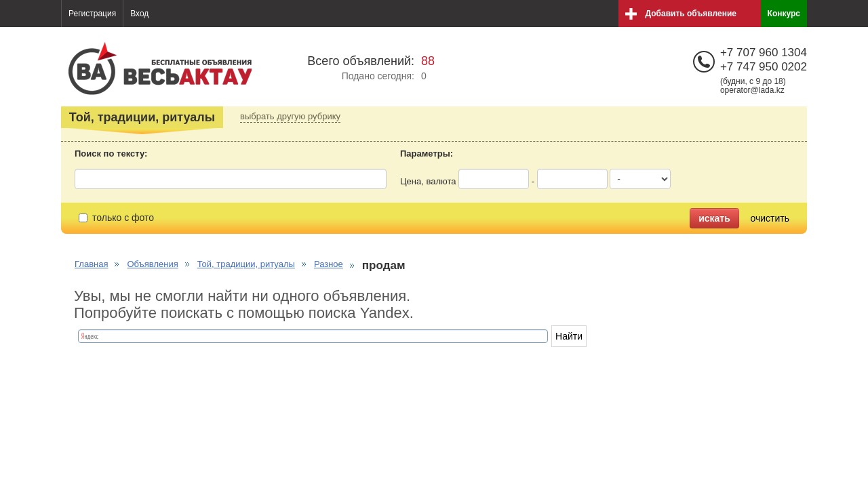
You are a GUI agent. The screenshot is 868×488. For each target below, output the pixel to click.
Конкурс (784, 14)
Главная (91, 264)
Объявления (152, 264)
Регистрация (92, 14)
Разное (329, 264)
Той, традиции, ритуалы (246, 264)
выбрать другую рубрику (290, 116)
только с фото (116, 218)
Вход (139, 14)
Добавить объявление (691, 14)
